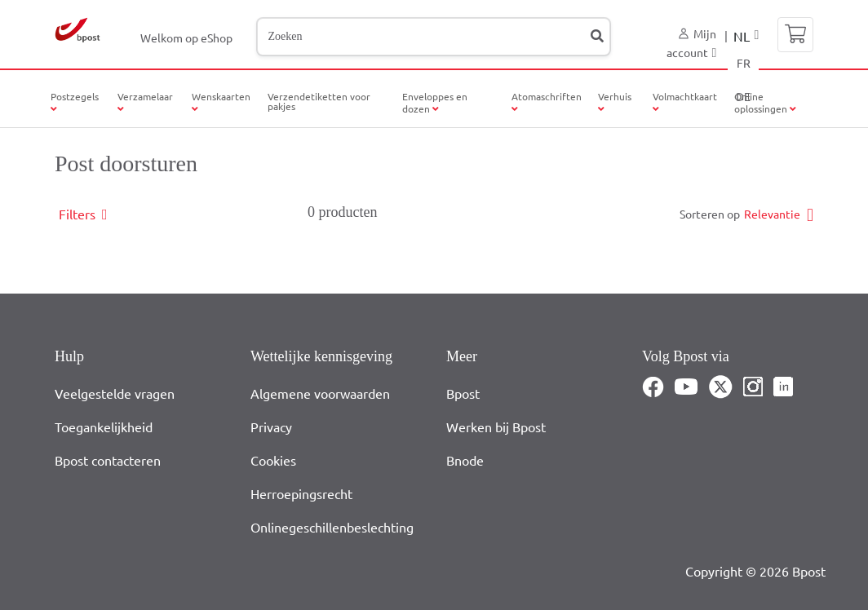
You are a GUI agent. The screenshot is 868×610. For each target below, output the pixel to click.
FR (744, 63)
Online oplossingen (765, 102)
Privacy (271, 427)
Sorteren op (710, 214)
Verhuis (615, 96)
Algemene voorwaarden (320, 393)
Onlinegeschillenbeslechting (332, 527)
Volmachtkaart (685, 102)
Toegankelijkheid (104, 427)
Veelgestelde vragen (115, 393)
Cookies (273, 460)
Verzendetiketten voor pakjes (319, 101)
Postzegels (75, 96)
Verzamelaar (145, 96)
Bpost (463, 393)
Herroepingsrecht (301, 493)
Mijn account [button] (692, 43)
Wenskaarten (221, 96)
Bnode (465, 460)
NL (742, 36)
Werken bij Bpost (496, 427)
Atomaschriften (547, 96)
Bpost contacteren (108, 460)
